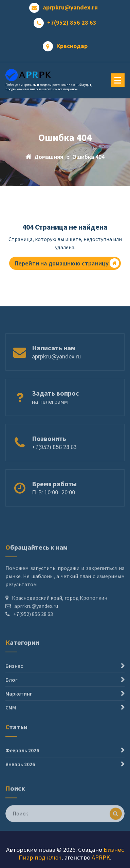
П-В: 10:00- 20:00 (53, 499)
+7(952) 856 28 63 (72, 23)
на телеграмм (50, 408)
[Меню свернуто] (118, 80)
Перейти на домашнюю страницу (67, 263)
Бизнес (14, 680)
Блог (12, 694)
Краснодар (72, 46)
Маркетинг (19, 707)
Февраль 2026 (22, 759)
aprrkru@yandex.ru (36, 620)
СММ (11, 721)
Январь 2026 (20, 773)
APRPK (101, 857)
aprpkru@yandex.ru (70, 7)
